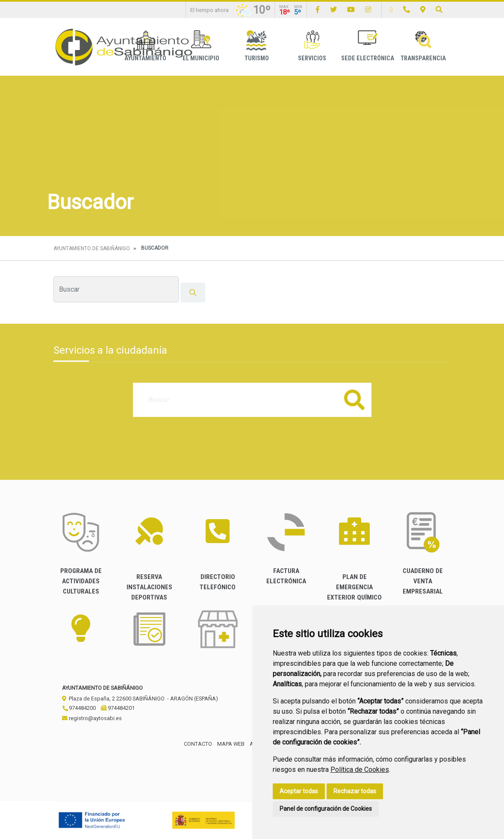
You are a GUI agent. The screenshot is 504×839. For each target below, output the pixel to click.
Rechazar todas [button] (355, 791)
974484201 (118, 708)
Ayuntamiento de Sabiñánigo (92, 248)
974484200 (79, 708)
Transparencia (423, 46)
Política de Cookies (360, 770)
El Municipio (201, 46)
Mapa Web (231, 744)
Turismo (257, 46)
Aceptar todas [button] (299, 791)
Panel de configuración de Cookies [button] (326, 809)
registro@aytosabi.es (92, 718)
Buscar (354, 400)
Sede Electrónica (368, 46)
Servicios (312, 46)
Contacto (198, 744)
